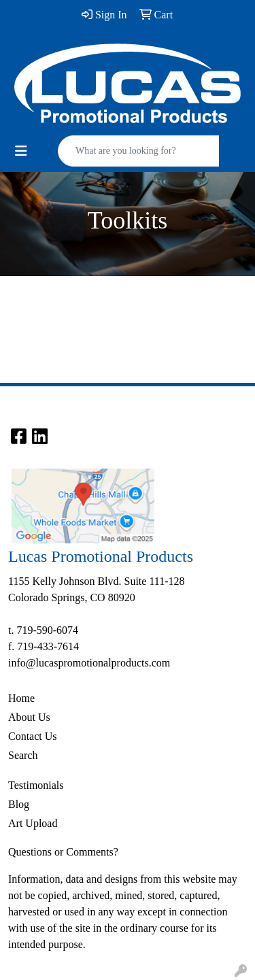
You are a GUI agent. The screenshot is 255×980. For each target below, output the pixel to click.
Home (21, 698)
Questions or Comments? (63, 852)
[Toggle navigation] (21, 151)
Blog (19, 804)
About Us (29, 717)
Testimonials (36, 785)
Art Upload (33, 823)
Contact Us (33, 736)
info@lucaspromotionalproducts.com (89, 663)
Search (23, 755)
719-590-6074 (47, 630)
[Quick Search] (139, 151)
